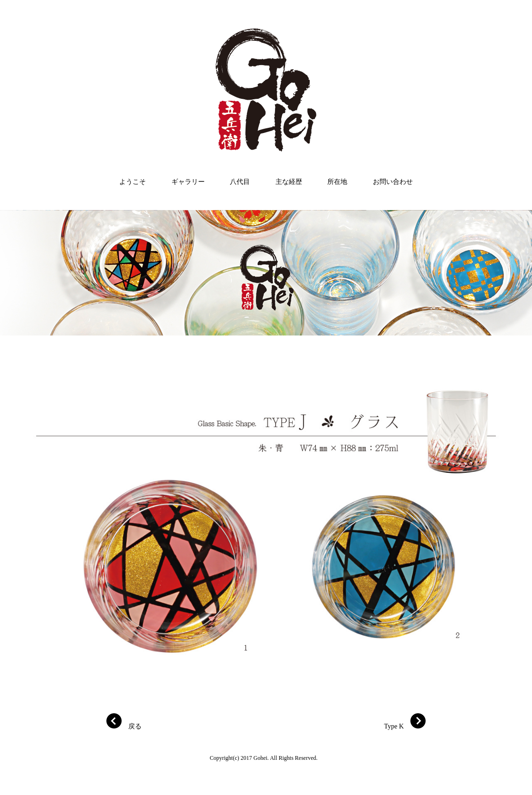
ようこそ (133, 182)
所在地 (337, 182)
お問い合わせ (393, 182)
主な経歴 (289, 182)
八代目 (240, 182)
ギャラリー (188, 182)
